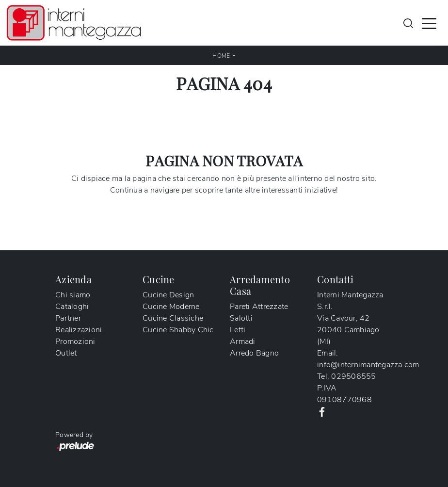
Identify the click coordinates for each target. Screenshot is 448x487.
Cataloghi (72, 307)
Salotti (241, 318)
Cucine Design (168, 295)
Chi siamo (73, 295)
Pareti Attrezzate (259, 307)
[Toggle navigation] (429, 23)
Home (221, 56)
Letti (238, 330)
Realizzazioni (79, 330)
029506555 (353, 376)
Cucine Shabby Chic (178, 330)
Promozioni (75, 341)
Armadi (243, 341)
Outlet (66, 353)
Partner (68, 318)
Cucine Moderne (171, 307)
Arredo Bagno (254, 353)
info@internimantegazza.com (368, 365)
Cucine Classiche (173, 318)
